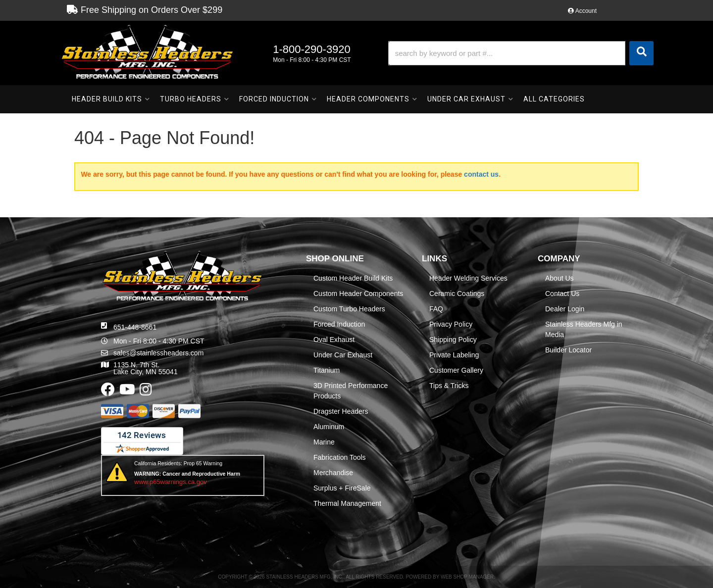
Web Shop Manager (467, 577)
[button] (521, 53)
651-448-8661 (135, 327)
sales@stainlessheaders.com (158, 353)
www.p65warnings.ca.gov (171, 482)
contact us (481, 174)
